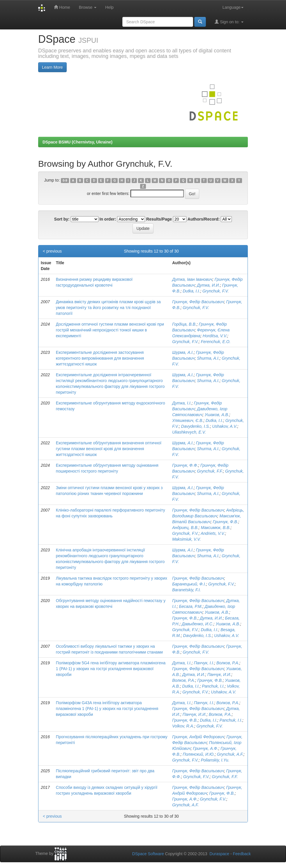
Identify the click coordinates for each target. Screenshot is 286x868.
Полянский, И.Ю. (199, 754)
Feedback (242, 854)
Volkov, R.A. (183, 726)
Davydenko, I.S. (196, 426)
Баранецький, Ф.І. (189, 584)
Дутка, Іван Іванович (192, 279)
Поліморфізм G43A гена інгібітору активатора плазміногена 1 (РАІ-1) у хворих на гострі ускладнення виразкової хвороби (107, 709)
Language (233, 7)
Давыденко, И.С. (198, 624)
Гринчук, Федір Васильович (198, 302)
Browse (88, 7)
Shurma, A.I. (208, 358)
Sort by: (62, 219)
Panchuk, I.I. (213, 686)
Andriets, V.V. (213, 533)
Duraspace (219, 854)
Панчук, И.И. (219, 674)
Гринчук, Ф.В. (226, 522)
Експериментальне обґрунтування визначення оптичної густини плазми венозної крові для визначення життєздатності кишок (109, 449)
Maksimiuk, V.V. (186, 539)
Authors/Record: (204, 219)
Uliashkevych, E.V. (189, 432)
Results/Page (159, 219)
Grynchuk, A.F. (230, 754)
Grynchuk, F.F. (210, 471)
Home (62, 7)
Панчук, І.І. (204, 663)
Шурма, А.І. (183, 352)
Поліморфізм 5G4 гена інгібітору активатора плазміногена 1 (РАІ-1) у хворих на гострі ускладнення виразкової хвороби (111, 669)
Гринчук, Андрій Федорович (198, 737)
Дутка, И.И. (208, 285)
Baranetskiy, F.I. (186, 590)
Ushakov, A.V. (225, 426)
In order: (108, 219)
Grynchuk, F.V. (216, 291)
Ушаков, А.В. (217, 415)
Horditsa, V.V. (215, 336)
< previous (52, 251)
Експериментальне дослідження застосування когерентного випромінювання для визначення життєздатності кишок (100, 358)
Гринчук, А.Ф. (205, 748)
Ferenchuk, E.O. (216, 342)
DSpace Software (148, 854)
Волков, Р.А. (228, 663)
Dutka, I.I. (191, 291)
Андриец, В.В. (185, 528)
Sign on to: (229, 22)
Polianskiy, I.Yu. (215, 760)
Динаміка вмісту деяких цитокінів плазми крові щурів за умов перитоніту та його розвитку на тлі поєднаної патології (108, 308)
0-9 (65, 180)
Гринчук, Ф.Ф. (185, 465)
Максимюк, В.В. (216, 528)
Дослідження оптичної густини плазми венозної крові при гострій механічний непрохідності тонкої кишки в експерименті (110, 330)
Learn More (52, 67)
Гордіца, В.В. (184, 324)
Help (109, 7)
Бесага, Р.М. (191, 606)
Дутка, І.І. (182, 403)
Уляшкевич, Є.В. (188, 420)
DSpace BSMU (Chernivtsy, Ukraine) (77, 142)
